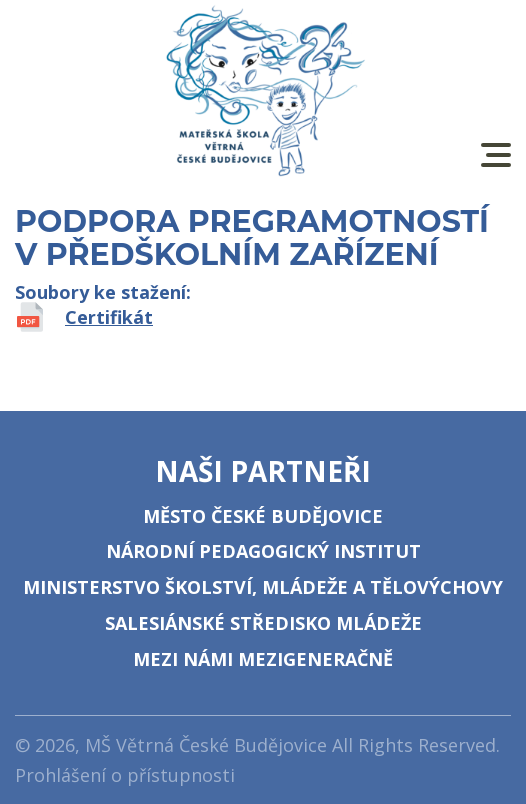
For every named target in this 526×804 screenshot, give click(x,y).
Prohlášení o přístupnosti (125, 775)
